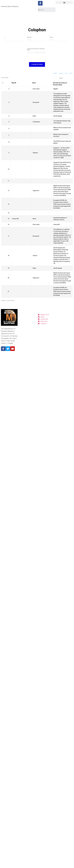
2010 (21, 379)
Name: (51, 37)
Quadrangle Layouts (25, 334)
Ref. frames (23, 330)
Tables (21, 319)
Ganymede (23, 368)
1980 (21, 385)
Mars (21, 361)
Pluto (21, 372)
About (21, 348)
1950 (21, 392)
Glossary (22, 339)
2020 (21, 377)
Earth (21, 359)
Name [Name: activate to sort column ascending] (34, 83)
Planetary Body (24, 350)
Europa (22, 365)
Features (22, 325)
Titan (21, 370)
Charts (21, 321)
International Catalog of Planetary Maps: (36, 49)
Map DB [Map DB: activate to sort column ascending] (14, 83)
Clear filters (37, 64)
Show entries (5, 78)
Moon (21, 357)
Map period (23, 374)
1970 (21, 388)
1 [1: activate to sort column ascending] (3, 83)
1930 (21, 397)
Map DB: (29, 37)
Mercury (22, 352)
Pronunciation (24, 341)
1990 (21, 383)
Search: (66, 78)
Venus (21, 354)
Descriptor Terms (24, 343)
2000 (21, 381)
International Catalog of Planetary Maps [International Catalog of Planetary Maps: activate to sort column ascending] (60, 84)
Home (21, 314)
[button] (64, 2)
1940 (21, 394)
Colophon (22, 328)
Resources (23, 332)
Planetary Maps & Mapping (10, 6)
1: (5, 37)
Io (20, 363)
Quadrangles (23, 323)
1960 (21, 390)
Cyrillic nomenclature (25, 345)
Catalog (22, 316)
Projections (23, 336)
